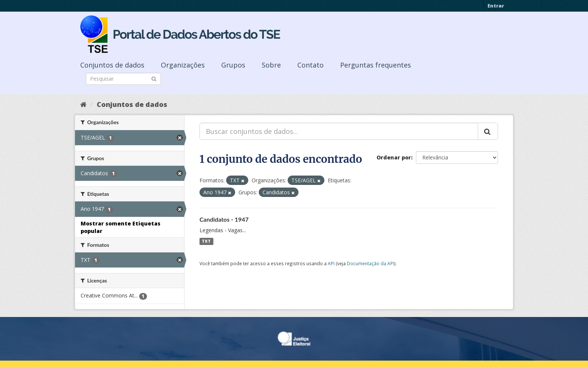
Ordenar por (394, 157)
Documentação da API (370, 263)
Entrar (496, 6)
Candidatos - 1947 (224, 219)
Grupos (233, 65)
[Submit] (154, 78)
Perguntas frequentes (376, 65)
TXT (206, 241)
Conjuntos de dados (112, 65)
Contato (310, 65)
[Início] (83, 104)
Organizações (183, 65)
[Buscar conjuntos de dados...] (339, 131)
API (331, 263)
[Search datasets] (123, 79)
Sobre (271, 65)
